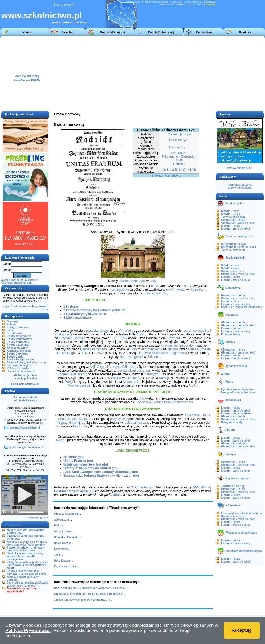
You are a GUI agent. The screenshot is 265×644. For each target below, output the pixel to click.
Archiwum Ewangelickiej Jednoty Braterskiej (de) (101, 472)
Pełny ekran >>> (38, 518)
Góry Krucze (62, 561)
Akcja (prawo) (63, 531)
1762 (171, 232)
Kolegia (11, 324)
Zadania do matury (233, 486)
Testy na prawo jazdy (239, 236)
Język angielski (235, 203)
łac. (81, 290)
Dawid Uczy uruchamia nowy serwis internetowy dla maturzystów (25, 556)
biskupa (173, 349)
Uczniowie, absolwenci (21, 371)
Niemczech (197, 290)
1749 (179, 160)
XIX (142, 398)
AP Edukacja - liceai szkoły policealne (25, 377)
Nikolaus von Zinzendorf (179, 157)
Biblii (76, 426)
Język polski (233, 400)
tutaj (116, 495)
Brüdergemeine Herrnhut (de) (86, 464)
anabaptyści (63, 334)
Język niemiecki (235, 258)
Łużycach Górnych (72, 338)
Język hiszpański (236, 366)
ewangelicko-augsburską (169, 353)
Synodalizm (179, 153)
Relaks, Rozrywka (18, 368)
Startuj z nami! (64, 5)
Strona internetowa (166, 176)
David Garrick (63, 543)
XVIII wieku (177, 290)
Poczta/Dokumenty (161, 32)
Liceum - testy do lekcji (236, 229)
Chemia (230, 342)
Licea (10, 330)
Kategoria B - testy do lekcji (238, 247)
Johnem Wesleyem (72, 374)
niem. (185, 286)
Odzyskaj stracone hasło (17, 283)
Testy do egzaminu (233, 250)
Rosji (162, 378)
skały (31, 306)
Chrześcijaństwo (179, 134)
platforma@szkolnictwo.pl (27, 447)
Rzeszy (141, 334)
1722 (114, 338)
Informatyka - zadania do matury (241, 513)
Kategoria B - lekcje (233, 244)
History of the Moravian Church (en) (91, 468)
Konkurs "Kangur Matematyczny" (242, 307)
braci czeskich (156, 293)
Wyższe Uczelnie (17, 348)
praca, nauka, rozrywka (70, 22)
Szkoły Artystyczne (19, 336)
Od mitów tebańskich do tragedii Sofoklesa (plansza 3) (89, 594)
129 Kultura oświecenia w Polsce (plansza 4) (82, 600)
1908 (57, 555)
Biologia (231, 454)
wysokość (42, 306)
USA (192, 385)
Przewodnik (204, 32)
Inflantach (132, 378)
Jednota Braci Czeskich (179, 170)
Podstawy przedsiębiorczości (244, 551)
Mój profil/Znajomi (112, 32)
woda (15, 306)
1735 (133, 349)
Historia (230, 430)
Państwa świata (231, 334)
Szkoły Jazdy (15, 357)
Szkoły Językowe (17, 354)
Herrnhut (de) (74, 457)
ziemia (23, 306)
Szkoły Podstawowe (19, 339)
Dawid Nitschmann (93, 349)
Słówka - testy (230, 211)
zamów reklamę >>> (240, 168)
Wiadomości (13, 525)
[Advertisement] (168, 73)
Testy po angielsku (233, 217)
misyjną (61, 423)
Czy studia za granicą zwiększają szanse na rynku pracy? (27, 584)
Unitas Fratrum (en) (78, 461)
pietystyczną (119, 419)
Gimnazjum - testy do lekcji (238, 223)
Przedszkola (14, 333)
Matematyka (233, 288)
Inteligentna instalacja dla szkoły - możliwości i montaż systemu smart (27, 565)
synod (60, 440)
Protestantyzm (179, 140)
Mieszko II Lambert (66, 514)
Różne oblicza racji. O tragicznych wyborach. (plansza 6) (90, 588)
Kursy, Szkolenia (17, 327)
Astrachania (131, 382)
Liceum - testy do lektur (236, 414)
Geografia (232, 315)
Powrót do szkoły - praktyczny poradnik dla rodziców (26, 549)
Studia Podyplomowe (20, 360)
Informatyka (233, 506)
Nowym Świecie (79, 385)
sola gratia (192, 415)
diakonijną (76, 423)
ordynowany (154, 349)
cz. (153, 286)
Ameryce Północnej (122, 367)
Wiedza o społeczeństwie (241, 533)
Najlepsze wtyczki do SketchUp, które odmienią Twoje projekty (27, 543)
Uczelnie (68, 32)
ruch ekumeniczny (136, 423)
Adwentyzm (62, 520)
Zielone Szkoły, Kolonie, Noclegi (27, 362)
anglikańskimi (126, 371)
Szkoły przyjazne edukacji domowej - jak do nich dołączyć (26, 572)
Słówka (226, 374)
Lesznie (63, 346)
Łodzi (153, 281)
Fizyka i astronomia (238, 478)
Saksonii (153, 357)
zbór (123, 357)
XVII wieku (126, 331)
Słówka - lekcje (231, 214)
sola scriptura (82, 419)
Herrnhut (179, 164)
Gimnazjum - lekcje (233, 220)
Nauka (27, 32)
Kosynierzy (61, 549)
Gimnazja (13, 321)
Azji (92, 367)
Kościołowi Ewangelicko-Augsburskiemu (164, 402)
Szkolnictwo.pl (142, 487)
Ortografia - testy (232, 422)
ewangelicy (201, 331)
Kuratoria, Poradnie (19, 351)
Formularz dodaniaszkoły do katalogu (25, 399)
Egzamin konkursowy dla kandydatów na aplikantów (238, 391)
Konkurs (245, 32)
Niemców (115, 378)
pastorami (144, 371)
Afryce (102, 367)
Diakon (58, 525)
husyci (186, 331)
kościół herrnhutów (132, 281)
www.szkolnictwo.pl (41, 15)
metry (44, 309)
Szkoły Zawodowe (18, 345)
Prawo (229, 382)
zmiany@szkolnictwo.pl (25, 428)
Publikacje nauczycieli (25, 384)
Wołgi (69, 382)
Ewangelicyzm (179, 147)
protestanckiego (98, 331)
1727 (124, 338)
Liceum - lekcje (231, 226)
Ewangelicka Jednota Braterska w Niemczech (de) (101, 476)
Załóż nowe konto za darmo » (20, 280)
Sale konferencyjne (19, 365)
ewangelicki (135, 357)
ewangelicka (120, 290)
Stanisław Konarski (66, 537)
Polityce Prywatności (28, 631)
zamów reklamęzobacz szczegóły (27, 76)
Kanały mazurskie (65, 566)
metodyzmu (152, 374)
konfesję (145, 353)
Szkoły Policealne (18, 342)
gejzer (7, 306)
